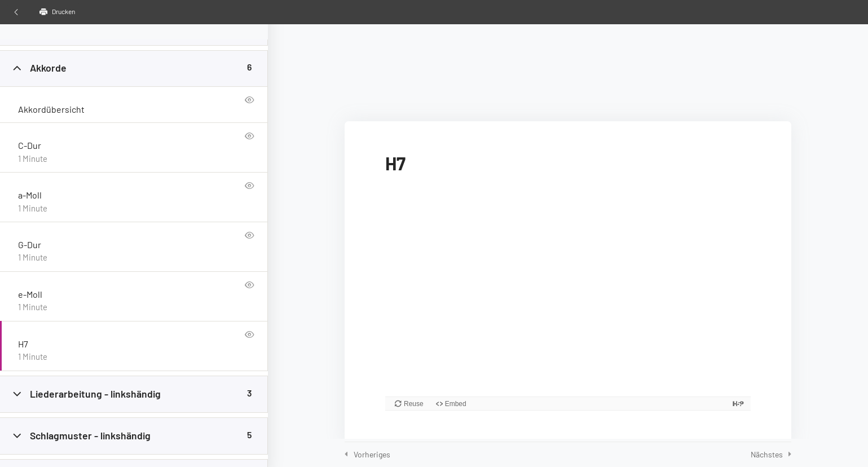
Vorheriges (372, 454)
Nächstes (767, 454)
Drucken (57, 12)
